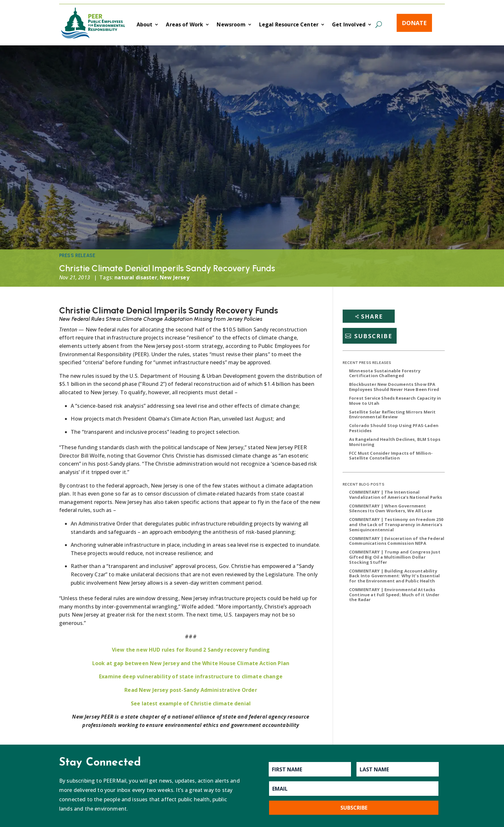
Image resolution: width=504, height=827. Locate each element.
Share (372, 316)
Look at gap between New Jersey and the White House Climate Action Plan (191, 663)
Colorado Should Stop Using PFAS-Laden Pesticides (394, 428)
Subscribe (373, 336)
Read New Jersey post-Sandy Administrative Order (191, 690)
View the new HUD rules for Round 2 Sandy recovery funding (191, 650)
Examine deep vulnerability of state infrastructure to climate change (191, 676)
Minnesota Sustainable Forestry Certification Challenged (385, 373)
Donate (414, 23)
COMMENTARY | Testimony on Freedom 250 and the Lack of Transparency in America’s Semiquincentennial (396, 524)
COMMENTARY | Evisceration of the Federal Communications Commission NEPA (397, 541)
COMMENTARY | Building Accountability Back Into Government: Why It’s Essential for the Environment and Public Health (394, 576)
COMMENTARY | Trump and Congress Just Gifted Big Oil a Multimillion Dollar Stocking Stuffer (395, 557)
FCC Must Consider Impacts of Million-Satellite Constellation (391, 456)
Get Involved (349, 25)
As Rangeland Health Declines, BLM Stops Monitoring (395, 442)
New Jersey (175, 277)
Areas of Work (184, 25)
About (145, 25)
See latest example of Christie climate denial (191, 703)
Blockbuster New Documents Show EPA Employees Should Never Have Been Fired (394, 387)
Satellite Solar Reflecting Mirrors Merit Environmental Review (392, 414)
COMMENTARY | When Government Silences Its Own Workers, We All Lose (391, 508)
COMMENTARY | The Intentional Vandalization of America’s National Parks (396, 495)
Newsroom (231, 25)
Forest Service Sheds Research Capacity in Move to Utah (395, 401)
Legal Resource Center (289, 25)
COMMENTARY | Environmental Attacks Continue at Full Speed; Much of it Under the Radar (394, 595)
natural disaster (136, 277)
